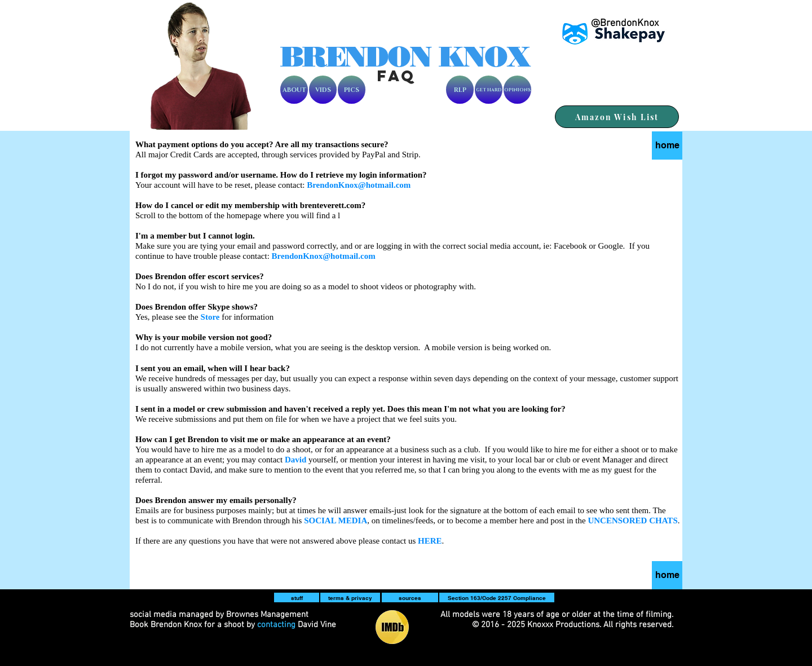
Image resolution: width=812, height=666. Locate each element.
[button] (336, 521)
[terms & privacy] (350, 597)
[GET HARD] (489, 90)
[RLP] (460, 90)
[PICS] (352, 90)
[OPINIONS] (517, 90)
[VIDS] (323, 90)
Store (210, 317)
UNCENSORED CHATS (632, 521)
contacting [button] (276, 625)
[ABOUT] (294, 90)
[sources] (410, 597)
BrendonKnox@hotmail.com (359, 185)
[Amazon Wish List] (617, 117)
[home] (667, 575)
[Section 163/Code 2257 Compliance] (497, 597)
